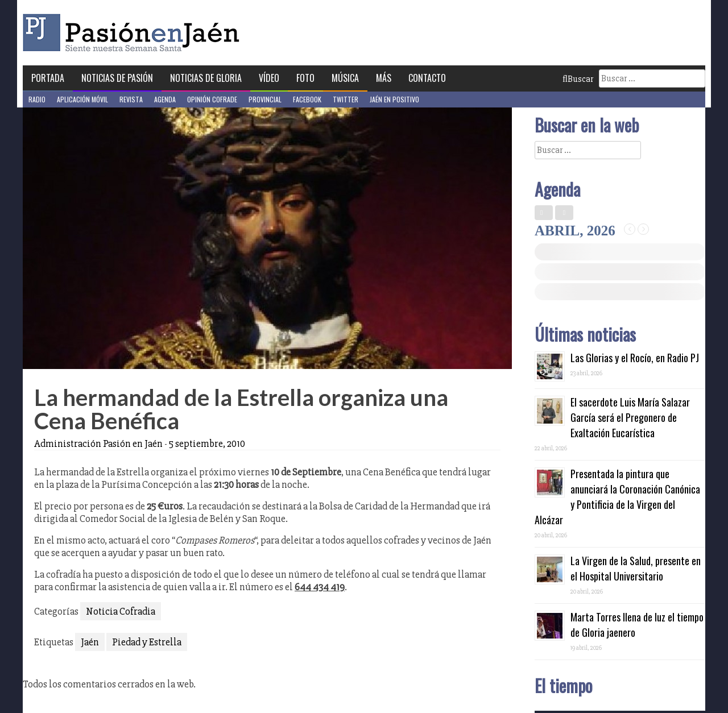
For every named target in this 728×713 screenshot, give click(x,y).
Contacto (427, 78)
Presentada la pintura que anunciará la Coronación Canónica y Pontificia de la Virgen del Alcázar (617, 497)
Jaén (90, 642)
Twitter (346, 99)
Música (345, 78)
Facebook (307, 99)
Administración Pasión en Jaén (98, 443)
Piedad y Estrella (147, 642)
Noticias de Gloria (206, 78)
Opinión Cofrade (212, 99)
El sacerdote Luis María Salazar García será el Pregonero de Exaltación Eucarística (630, 417)
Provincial (265, 99)
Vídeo (269, 78)
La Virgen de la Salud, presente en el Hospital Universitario (636, 568)
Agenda (165, 99)
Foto (305, 78)
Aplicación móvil (82, 99)
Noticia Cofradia (121, 611)
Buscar (578, 79)
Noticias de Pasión (117, 78)
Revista (131, 99)
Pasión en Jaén (134, 33)
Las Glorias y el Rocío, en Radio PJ (635, 358)
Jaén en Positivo (394, 99)
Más (384, 78)
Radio (37, 99)
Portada (48, 78)
